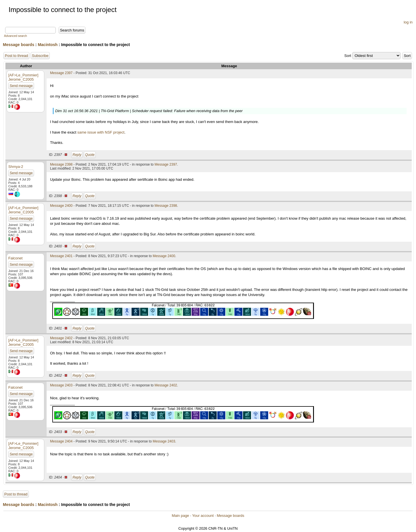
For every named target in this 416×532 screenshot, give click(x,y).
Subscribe (40, 56)
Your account (203, 516)
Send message (21, 86)
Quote (90, 155)
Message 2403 (61, 385)
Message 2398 (61, 164)
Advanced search (15, 36)
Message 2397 (61, 73)
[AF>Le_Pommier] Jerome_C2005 (23, 77)
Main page (181, 516)
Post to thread (16, 56)
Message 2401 (61, 256)
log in (408, 22)
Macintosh (48, 45)
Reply (77, 155)
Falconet (15, 258)
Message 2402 (61, 338)
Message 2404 (61, 441)
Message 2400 (61, 206)
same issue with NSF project (101, 132)
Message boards (19, 45)
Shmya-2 (16, 167)
